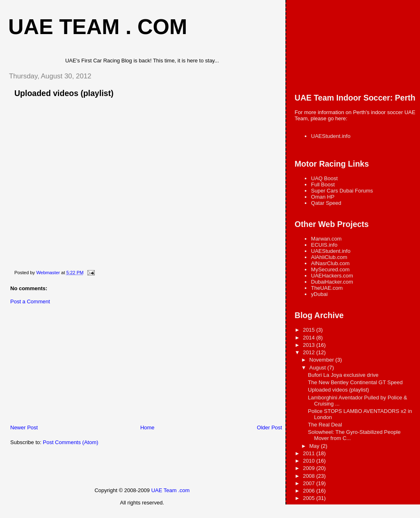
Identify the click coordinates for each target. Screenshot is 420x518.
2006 (309, 491)
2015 (309, 330)
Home (147, 427)
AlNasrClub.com (330, 263)
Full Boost (323, 185)
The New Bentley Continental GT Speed (355, 382)
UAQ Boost (324, 178)
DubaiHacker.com (332, 282)
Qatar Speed (326, 203)
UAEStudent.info (331, 136)
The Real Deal (325, 425)
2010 (309, 461)
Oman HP (323, 197)
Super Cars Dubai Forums (342, 191)
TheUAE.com (327, 288)
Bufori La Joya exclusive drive (343, 375)
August (318, 368)
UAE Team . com (98, 27)
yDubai (319, 294)
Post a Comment (30, 301)
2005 (309, 498)
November (322, 360)
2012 (309, 352)
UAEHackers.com (332, 276)
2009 (309, 468)
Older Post (269, 427)
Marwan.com (326, 239)
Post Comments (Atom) (71, 442)
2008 (309, 476)
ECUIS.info (324, 245)
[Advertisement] (64, 367)
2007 (309, 483)
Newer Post (24, 427)
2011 (309, 453)
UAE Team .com (171, 490)
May (315, 446)
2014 (309, 338)
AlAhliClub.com (329, 257)
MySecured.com (330, 269)
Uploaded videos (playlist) (339, 390)
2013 (309, 345)
